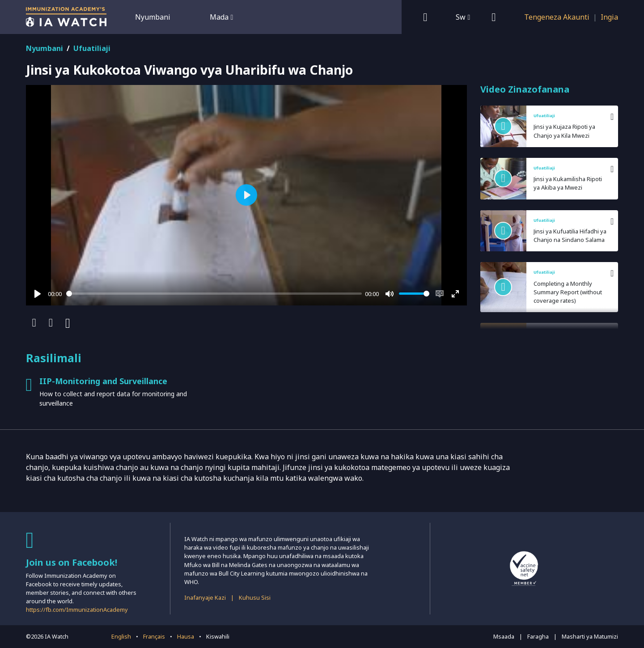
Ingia (609, 17)
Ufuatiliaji (92, 48)
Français (154, 636)
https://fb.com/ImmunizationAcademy (77, 610)
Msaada (504, 636)
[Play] (38, 294)
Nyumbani (153, 17)
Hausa (186, 636)
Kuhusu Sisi (255, 597)
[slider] (214, 294)
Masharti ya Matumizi (590, 636)
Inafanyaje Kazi (205, 597)
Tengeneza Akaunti (557, 17)
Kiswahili (218, 636)
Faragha (538, 636)
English (121, 636)
